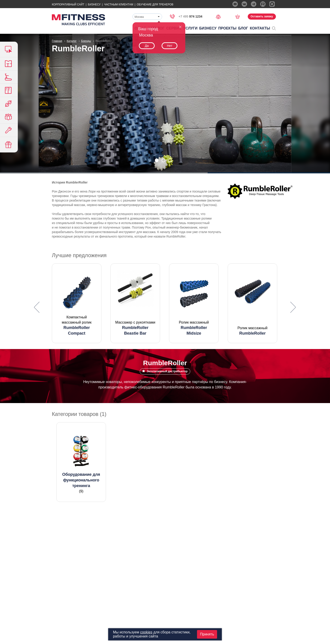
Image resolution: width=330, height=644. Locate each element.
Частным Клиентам (119, 5)
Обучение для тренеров (155, 5)
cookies (146, 632)
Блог (243, 28)
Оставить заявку (262, 16)
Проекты (227, 28)
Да (147, 46)
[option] (77, 303)
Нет (170, 46)
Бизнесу (94, 5)
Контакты (260, 28)
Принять (207, 634)
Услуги (190, 28)
